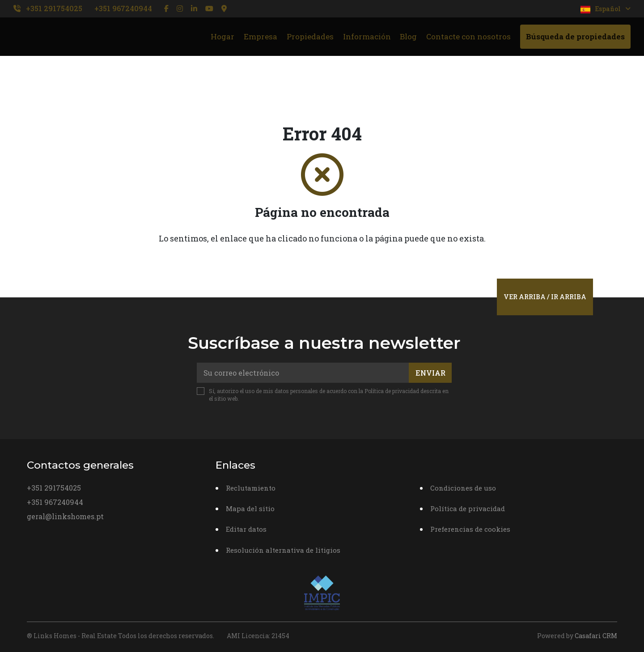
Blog (408, 36)
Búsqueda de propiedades (575, 36)
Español (606, 9)
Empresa (261, 36)
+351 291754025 (54, 8)
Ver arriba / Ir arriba (545, 297)
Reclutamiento (251, 488)
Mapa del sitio (250, 508)
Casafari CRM (596, 636)
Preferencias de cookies (470, 529)
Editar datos (246, 529)
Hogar (222, 36)
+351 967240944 (123, 8)
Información (367, 36)
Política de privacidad (392, 391)
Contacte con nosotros (468, 36)
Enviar (430, 373)
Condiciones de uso (463, 488)
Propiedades (310, 36)
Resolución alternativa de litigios (283, 550)
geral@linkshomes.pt (65, 516)
